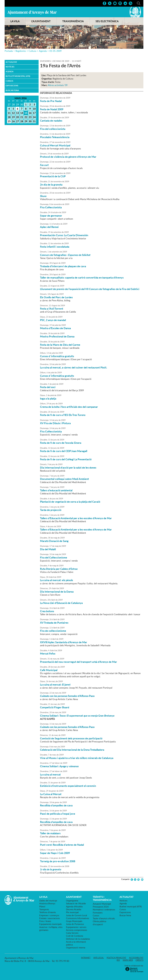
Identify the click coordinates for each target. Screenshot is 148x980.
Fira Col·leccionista (51, 207)
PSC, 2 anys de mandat (53, 320)
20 (17, 117)
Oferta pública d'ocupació (99, 923)
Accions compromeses (77, 930)
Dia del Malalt (48, 549)
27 (17, 121)
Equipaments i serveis (76, 927)
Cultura (32, 51)
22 (26, 117)
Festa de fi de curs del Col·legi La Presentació (66, 459)
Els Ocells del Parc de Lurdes (56, 297)
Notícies (10, 67)
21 (22, 117)
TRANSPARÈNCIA (73, 21)
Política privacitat (116, 958)
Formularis (98, 913)
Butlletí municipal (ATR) (18, 76)
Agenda (43, 51)
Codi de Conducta (75, 936)
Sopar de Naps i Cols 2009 (55, 853)
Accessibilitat (136, 958)
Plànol (42, 906)
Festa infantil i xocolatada (55, 247)
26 (13, 121)
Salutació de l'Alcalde (76, 903)
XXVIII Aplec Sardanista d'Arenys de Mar (64, 642)
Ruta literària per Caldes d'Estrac (59, 569)
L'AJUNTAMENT (41, 21)
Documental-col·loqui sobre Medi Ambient (64, 479)
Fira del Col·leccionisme (54, 557)
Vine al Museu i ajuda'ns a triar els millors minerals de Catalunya (77, 758)
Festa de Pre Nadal (51, 101)
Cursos (9, 81)
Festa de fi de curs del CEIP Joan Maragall (64, 451)
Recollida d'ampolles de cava (56, 805)
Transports (44, 909)
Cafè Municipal (49, 670)
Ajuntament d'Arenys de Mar (32, 12)
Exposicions (12, 86)
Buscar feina (12, 90)
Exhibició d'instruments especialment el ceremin (68, 786)
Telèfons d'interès (48, 912)
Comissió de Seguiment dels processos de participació (71, 738)
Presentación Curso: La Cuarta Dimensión (64, 235)
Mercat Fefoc (48, 653)
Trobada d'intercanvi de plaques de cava (63, 266)
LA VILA (15, 21)
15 (26, 113)
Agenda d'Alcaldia (74, 906)
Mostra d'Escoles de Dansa (55, 328)
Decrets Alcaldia (74, 909)
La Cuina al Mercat (51, 794)
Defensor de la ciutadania (78, 939)
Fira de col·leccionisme (53, 631)
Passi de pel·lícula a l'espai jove (58, 814)
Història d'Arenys (47, 903)
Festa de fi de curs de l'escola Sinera (61, 443)
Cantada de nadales (51, 121)
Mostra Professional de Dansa (57, 336)
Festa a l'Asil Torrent (52, 309)
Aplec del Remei (49, 227)
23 (30, 117)
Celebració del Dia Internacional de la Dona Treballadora (72, 750)
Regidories (21, 51)
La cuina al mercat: (55, 685)
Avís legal (99, 958)
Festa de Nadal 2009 (52, 109)
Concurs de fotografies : (65, 255)
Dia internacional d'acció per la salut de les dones (68, 468)
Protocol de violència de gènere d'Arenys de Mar (68, 157)
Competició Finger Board (55, 707)
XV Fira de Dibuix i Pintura (55, 423)
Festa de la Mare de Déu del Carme (60, 345)
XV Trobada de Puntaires (54, 623)
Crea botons (47, 611)
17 (34, 113)
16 (30, 113)
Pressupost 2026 (101, 907)
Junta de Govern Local (77, 915)
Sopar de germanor (51, 216)
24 (34, 117)
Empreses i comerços (49, 915)
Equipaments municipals (51, 924)
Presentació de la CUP (53, 176)
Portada (9, 51)
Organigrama (72, 901)
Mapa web (128, 960)
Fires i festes (45, 921)
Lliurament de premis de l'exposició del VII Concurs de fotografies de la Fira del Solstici (90, 289)
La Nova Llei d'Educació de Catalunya (61, 603)
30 (30, 121)
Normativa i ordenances (104, 910)
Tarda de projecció (51, 510)
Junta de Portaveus (75, 924)
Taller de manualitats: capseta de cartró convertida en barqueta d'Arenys (82, 277)
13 (17, 113)
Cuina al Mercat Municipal (55, 145)
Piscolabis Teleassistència (55, 137)
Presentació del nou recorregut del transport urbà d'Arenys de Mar (78, 662)
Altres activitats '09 (58, 85)
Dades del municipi (48, 901)
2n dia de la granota (51, 185)
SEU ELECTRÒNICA (107, 21)
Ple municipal (72, 912)
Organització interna (76, 948)
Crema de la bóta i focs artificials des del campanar (69, 407)
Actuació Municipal (102, 904)
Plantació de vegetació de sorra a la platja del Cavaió (70, 502)
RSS (118, 960)
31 (34, 121)
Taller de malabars (50, 833)
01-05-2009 (55, 51)
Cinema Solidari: (77, 716)
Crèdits (139, 960)
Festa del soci (48, 387)
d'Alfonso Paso (67, 696)
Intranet (86, 958)
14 (22, 113)
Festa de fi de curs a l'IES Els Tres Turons (63, 415)
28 (22, 121)
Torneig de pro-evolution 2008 (58, 861)
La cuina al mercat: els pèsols (57, 580)
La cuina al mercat (50, 774)
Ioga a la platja (48, 398)
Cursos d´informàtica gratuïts (57, 356)
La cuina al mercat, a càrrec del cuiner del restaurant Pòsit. (73, 367)
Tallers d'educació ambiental (56, 490)
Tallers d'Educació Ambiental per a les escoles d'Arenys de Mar (76, 518)
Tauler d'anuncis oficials (104, 918)
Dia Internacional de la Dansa (57, 592)
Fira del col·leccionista (53, 129)
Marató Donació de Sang (54, 541)
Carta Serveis (72, 933)
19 (13, 117)
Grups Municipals (74, 921)
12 (13, 113)
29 (26, 121)
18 (9, 117)
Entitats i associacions (50, 918)
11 (9, 113)
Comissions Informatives (78, 918)
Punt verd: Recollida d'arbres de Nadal (62, 845)
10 (34, 109)
